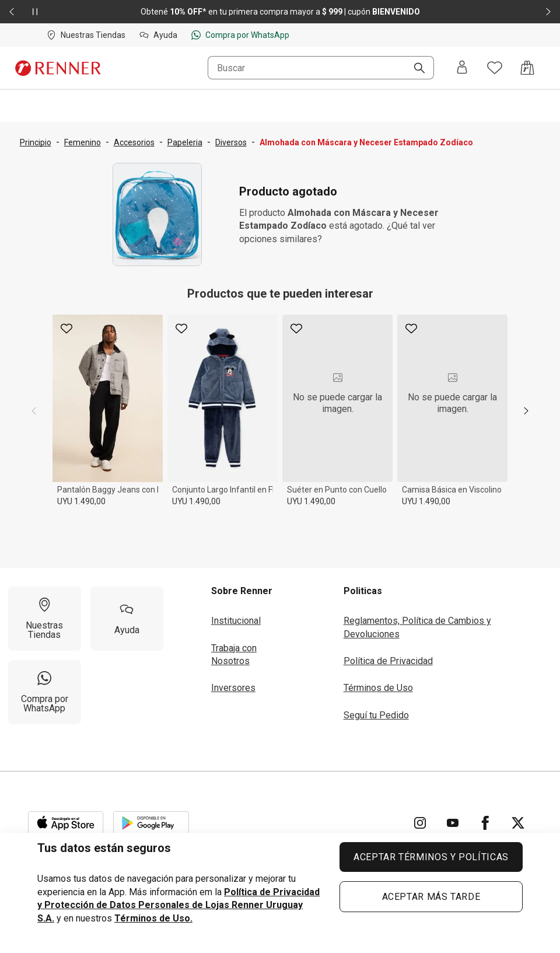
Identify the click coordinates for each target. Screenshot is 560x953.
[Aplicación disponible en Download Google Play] (151, 823)
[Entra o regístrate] (462, 68)
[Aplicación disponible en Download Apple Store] (66, 823)
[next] (526, 411)
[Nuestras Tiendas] (45, 619)
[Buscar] (415, 69)
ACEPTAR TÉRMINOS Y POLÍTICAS (431, 857)
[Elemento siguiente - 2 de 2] (548, 12)
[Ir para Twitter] (518, 823)
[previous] (34, 411)
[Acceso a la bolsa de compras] (527, 68)
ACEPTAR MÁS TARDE (431, 897)
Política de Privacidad (388, 661)
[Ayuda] (127, 619)
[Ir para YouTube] (453, 823)
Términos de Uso (378, 688)
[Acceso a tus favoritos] (495, 68)
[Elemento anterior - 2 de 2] (12, 12)
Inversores (233, 688)
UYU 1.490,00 (81, 501)
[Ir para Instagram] (420, 823)
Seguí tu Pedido (376, 715)
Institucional (236, 621)
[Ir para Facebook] (485, 823)
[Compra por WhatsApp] (45, 692)
